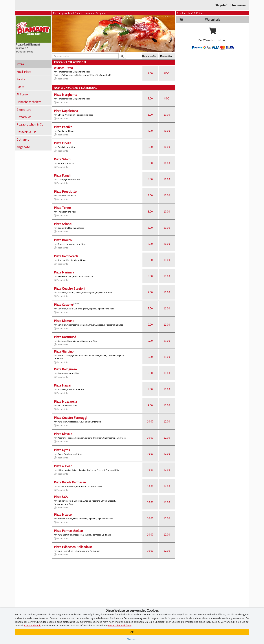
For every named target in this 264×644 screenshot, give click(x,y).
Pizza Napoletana (66, 111)
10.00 (167, 115)
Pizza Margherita (66, 95)
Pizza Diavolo (63, 434)
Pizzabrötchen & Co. (30, 124)
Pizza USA (61, 497)
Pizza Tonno (62, 208)
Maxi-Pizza (24, 72)
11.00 (167, 260)
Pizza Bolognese (65, 369)
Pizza (20, 64)
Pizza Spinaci (63, 224)
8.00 (150, 115)
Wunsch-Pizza (63, 68)
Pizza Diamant (64, 321)
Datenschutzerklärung (120, 625)
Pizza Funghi (63, 175)
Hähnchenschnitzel (29, 102)
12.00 (167, 421)
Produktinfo (61, 79)
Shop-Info (222, 5)
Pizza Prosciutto (65, 192)
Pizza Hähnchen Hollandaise (73, 547)
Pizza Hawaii (63, 385)
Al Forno (22, 94)
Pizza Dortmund (65, 337)
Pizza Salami (63, 159)
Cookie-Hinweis (33, 625)
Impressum (239, 5)
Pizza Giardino (64, 351)
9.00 (150, 260)
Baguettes (24, 109)
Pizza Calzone (63, 305)
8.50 (167, 73)
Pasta (20, 87)
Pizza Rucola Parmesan (70, 482)
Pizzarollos (24, 117)
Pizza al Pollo (63, 466)
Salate (21, 79)
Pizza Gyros (62, 450)
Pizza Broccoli (64, 240)
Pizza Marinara (64, 272)
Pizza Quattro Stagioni (69, 288)
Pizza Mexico (63, 515)
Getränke (23, 139)
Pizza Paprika (63, 127)
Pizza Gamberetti (66, 256)
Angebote (23, 147)
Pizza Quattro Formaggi (70, 418)
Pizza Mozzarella (65, 401)
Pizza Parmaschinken (68, 531)
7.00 (150, 73)
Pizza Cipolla (63, 143)
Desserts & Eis (26, 132)
